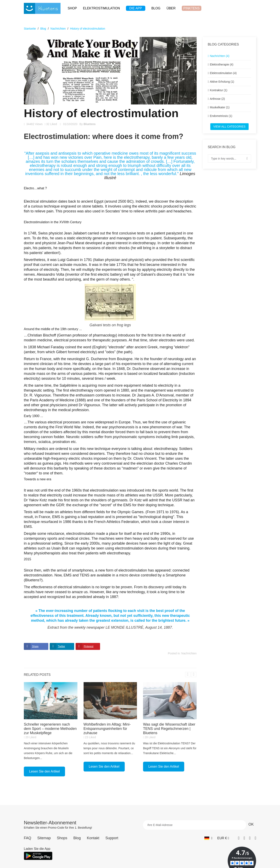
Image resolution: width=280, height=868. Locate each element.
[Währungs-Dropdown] (223, 838)
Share (35, 646)
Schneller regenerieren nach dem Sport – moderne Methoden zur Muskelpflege (50, 729)
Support (112, 838)
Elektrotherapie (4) (222, 64)
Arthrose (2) (217, 99)
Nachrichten (189, 653)
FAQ (28, 838)
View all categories (229, 127)
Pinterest (89, 646)
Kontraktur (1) (219, 90)
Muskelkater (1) (220, 107)
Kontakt (93, 838)
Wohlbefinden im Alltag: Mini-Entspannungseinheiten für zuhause (107, 729)
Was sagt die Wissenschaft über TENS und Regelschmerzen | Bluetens (169, 729)
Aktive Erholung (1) (222, 82)
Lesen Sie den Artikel (44, 771)
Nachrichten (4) (220, 56)
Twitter (61, 646)
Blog (77, 838)
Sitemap (44, 838)
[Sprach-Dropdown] (208, 838)
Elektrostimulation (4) (223, 73)
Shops (62, 838)
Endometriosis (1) (221, 116)
